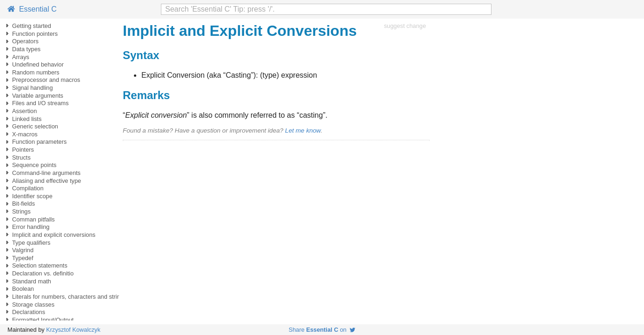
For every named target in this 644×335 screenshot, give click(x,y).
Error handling (31, 227)
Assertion (24, 111)
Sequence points (34, 165)
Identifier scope (32, 196)
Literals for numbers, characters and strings (69, 297)
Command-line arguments (46, 173)
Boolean (23, 289)
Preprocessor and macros (46, 80)
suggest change (405, 26)
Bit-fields (23, 204)
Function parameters (39, 142)
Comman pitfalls (33, 219)
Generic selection (35, 126)
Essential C (32, 9)
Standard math (32, 281)
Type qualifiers (31, 243)
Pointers (23, 150)
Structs (21, 157)
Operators (25, 41)
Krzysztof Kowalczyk (73, 330)
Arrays (21, 57)
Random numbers (36, 72)
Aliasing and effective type (46, 181)
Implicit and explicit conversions (54, 235)
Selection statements (40, 265)
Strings (21, 211)
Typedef (23, 258)
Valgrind (23, 250)
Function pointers (35, 34)
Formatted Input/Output (43, 320)
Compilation (28, 188)
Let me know (303, 131)
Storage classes (33, 305)
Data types (26, 49)
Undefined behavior (38, 64)
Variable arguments (38, 96)
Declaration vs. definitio (43, 273)
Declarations (29, 312)
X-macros (25, 134)
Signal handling (33, 88)
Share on (322, 330)
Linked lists (27, 119)
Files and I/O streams (40, 103)
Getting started (32, 26)
